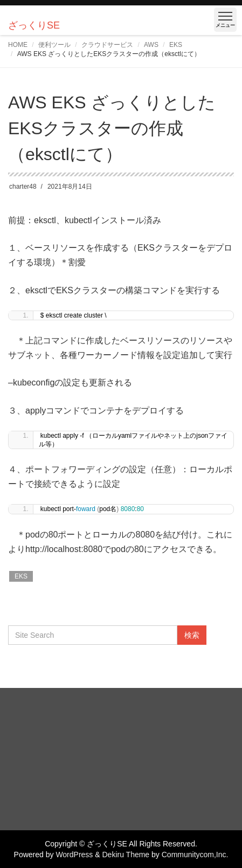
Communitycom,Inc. (195, 855)
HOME (18, 45)
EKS (176, 45)
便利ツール (54, 45)
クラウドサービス (107, 45)
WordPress (74, 855)
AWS (151, 45)
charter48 (23, 187)
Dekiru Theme (126, 855)
